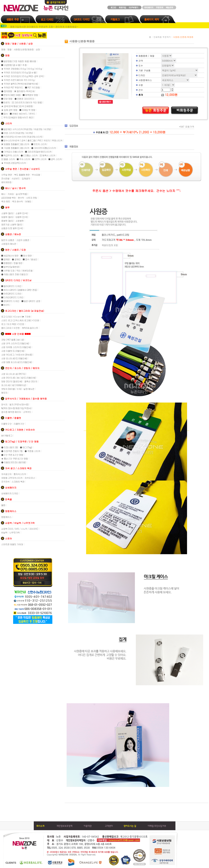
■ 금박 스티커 (55, 159)
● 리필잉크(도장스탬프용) (13, 462)
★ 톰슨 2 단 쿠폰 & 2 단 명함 (14, 458)
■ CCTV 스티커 (39, 159)
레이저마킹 (6, 182)
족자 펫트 (6, 201)
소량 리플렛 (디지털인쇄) (13, 351)
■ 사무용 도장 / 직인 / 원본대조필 (17, 270)
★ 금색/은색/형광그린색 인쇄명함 (17, 106)
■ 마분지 (5, 102)
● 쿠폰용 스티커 (32, 451)
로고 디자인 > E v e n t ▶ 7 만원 (16, 317)
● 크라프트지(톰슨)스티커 (43, 148)
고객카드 (27, 412)
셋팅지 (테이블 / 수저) (11, 389)
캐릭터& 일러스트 (30, 328)
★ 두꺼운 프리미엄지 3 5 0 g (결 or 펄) (19, 72)
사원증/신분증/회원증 (24, 49)
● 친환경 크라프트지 (24, 99)
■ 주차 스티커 (23, 159)
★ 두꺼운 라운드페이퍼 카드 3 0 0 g (18, 80)
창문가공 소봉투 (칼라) (12, 224)
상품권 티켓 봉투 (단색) (12, 228)
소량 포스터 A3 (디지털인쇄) (14, 358)
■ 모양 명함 (7, 99)
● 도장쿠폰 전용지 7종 (12, 451)
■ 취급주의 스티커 (10, 155)
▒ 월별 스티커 (8, 159)
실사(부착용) (21, 194)
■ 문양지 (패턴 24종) (11, 95)
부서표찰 (36, 175)
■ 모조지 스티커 (39, 144)
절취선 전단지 (31, 381)
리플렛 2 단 (6, 424)
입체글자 (26, 178)
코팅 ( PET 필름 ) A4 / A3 (12, 340)
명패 (3, 49)
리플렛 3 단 (19, 424)
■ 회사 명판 (26, 255)
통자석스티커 (20, 474)
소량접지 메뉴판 (9, 244)
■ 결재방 (5, 259)
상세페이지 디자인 (10, 493)
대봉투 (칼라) (7, 217)
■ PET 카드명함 (32, 87)
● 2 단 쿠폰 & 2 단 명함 (12, 455)
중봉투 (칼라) (7, 221)
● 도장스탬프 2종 (9, 447)
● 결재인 (16, 259)
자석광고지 (6, 474)
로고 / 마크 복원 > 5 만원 (13, 324)
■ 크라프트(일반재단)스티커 (38, 152)
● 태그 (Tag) (26, 447)
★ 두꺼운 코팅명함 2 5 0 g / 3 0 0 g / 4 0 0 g (21, 69)
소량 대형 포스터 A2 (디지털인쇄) (17, 362)
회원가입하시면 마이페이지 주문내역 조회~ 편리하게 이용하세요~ (44, 26)
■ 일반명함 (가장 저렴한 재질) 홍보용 (19, 61)
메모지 (4, 393)
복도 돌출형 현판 (22, 175)
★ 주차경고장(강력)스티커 (13, 163)
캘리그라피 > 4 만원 (10, 328)
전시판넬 (5, 178)
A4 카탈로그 (7, 435)
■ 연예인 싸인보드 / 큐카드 (23, 114)
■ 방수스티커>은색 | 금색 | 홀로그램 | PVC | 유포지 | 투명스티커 (32, 140)
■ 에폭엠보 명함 (30, 95)
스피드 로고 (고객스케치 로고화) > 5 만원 (20, 320)
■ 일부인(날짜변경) (10, 267)
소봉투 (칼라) (7, 213)
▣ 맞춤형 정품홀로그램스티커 (15, 144)
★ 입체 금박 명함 (9, 110)
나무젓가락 (15, 532)
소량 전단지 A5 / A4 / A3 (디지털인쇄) (18, 378)
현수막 (21, 198)
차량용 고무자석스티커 (12, 478)
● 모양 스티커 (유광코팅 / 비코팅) (17, 133)
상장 (38, 49)
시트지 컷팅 (32, 198)
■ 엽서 (4, 114)
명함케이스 (6, 517)
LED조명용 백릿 (8, 198)
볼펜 (3, 505)
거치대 (10, 194)
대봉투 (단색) (21, 217)
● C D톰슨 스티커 (29, 155)
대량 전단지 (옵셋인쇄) (12, 381)
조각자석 (5, 481)
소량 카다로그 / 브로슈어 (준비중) (17, 355)
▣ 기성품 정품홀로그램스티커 (15, 148)
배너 (3, 194)
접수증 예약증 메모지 (11, 412)
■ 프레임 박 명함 (27, 110)
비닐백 (4, 532)
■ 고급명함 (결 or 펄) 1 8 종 (14, 65)
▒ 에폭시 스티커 (47, 155)
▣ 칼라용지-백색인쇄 (24, 91)
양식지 (4, 404)
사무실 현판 (7, 175)
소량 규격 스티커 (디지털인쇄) (15, 343)
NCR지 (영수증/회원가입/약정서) (16, 408)
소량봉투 (20, 221)
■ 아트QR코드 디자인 (11, 293)
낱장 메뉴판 (29, 389)
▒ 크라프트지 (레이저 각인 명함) (27, 102)
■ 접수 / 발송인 (30, 259)
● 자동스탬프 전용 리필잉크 (14, 274)
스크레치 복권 (18, 481)
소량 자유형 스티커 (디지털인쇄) (16, 347)
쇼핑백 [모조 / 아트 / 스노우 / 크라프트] (20, 529)
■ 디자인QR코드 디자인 (12, 297)
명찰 (9, 49)
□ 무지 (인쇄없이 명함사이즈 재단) (17, 117)
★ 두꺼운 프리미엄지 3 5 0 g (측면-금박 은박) (22, 76)
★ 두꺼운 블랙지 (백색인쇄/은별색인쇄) (20, 84)
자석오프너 (30, 478)
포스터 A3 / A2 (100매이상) (14, 385)
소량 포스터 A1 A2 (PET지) (13, 374)
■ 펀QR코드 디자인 (10, 301)
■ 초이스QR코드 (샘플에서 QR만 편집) (19, 290)
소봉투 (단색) (21, 213)
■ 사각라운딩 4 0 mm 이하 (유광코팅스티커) (22, 137)
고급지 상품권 (23, 240)
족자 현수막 (17, 201)
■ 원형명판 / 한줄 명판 (12, 263)
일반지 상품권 (8, 240)
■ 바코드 (5, 305)
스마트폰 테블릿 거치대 (12, 544)
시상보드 (16, 178)
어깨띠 (28, 201)
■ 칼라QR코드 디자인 (11, 286)
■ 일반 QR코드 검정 (31, 301)
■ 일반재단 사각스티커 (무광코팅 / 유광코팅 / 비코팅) (26, 129)
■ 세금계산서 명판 (10, 255)
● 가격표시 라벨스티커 (12, 152)
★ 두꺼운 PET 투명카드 (12, 87)
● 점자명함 (7, 91)
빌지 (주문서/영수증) (19, 404)
